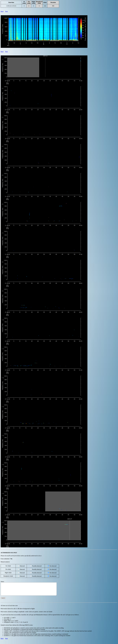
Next (6, 11)
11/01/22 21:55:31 (11, 6)
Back (2, 11)
